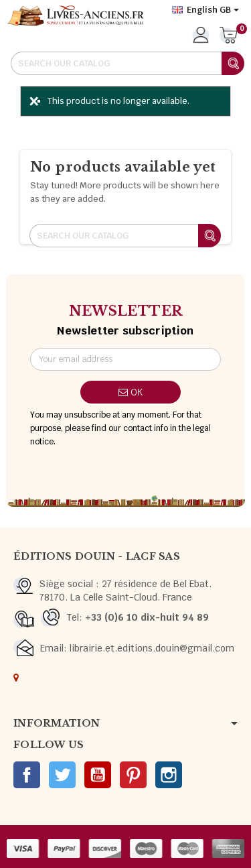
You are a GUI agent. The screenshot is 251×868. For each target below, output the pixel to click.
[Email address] (125, 359)
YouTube (98, 775)
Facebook (27, 775)
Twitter (62, 775)
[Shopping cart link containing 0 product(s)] (229, 36)
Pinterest (133, 775)
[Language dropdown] (205, 10)
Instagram (169, 775)
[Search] (127, 63)
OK (131, 392)
